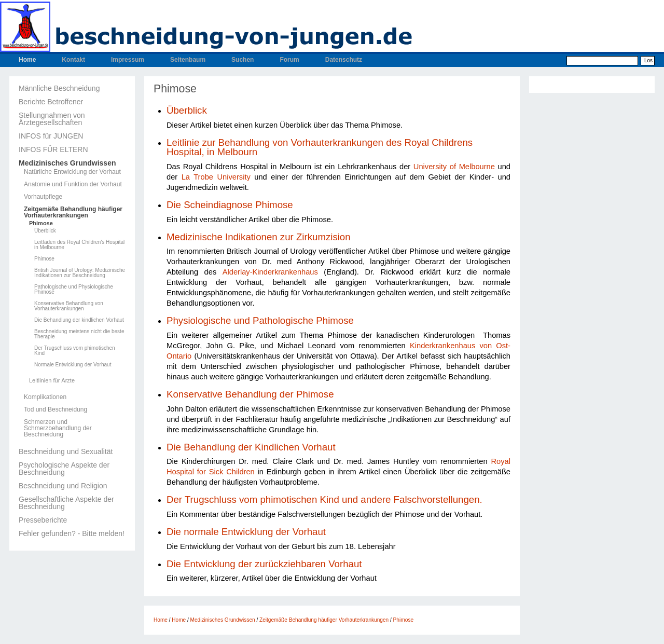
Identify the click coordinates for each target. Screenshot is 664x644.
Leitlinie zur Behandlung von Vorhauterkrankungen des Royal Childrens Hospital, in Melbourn (320, 147)
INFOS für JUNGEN (51, 136)
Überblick (45, 231)
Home (27, 60)
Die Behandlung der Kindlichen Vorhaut (251, 447)
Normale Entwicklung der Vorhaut (73, 365)
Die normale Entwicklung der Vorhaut (246, 532)
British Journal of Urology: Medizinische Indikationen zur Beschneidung (80, 273)
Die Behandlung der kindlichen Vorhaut (79, 320)
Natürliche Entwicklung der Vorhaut (72, 172)
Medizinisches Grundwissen (67, 163)
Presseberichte (43, 520)
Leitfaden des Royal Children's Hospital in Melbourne (79, 245)
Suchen (243, 60)
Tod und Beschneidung (56, 409)
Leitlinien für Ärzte (52, 381)
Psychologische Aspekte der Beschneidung (64, 469)
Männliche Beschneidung (59, 88)
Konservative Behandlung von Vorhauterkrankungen (69, 306)
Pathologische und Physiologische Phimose (74, 290)
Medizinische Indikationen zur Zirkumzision (259, 237)
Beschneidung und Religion (63, 486)
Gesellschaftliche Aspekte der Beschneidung (66, 503)
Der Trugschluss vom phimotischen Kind (75, 351)
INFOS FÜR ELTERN (53, 149)
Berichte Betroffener (51, 102)
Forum (289, 60)
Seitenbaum (188, 60)
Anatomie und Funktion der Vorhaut (73, 184)
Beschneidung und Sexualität (66, 451)
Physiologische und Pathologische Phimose (260, 320)
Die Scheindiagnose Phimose (230, 205)
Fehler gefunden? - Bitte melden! (72, 533)
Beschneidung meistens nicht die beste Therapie (79, 334)
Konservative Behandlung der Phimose (250, 394)
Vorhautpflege (43, 197)
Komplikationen (45, 397)
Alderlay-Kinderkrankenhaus (270, 272)
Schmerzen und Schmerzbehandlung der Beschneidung (58, 428)
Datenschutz (344, 60)
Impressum (128, 60)
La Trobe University (216, 177)
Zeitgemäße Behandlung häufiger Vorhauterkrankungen (73, 212)
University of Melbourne (454, 167)
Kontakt (73, 60)
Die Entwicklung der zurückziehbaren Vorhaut (264, 564)
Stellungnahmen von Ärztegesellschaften (52, 119)
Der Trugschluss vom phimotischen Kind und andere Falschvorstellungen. (324, 499)
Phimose (41, 223)
